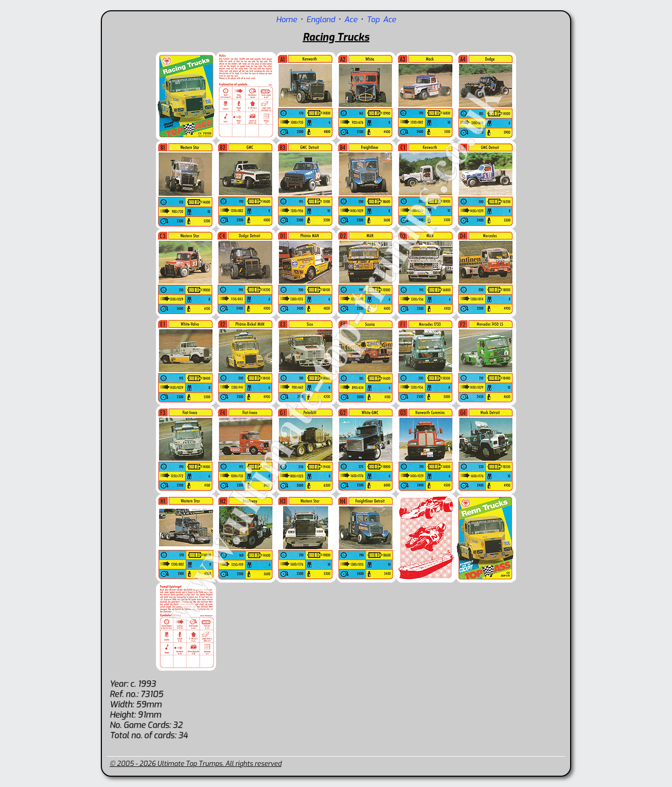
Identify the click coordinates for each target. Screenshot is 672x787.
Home (286, 20)
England (321, 20)
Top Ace (381, 20)
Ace (351, 20)
